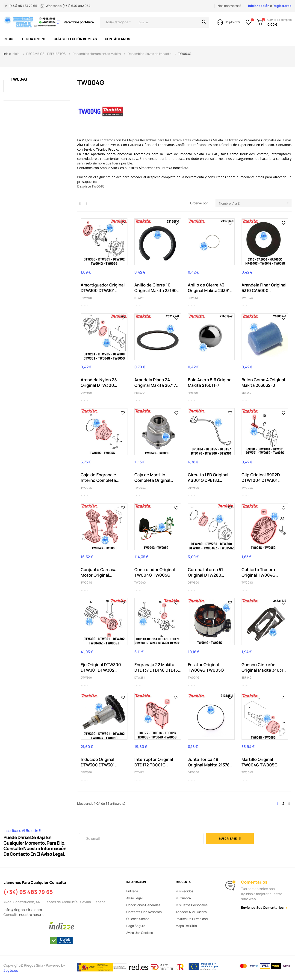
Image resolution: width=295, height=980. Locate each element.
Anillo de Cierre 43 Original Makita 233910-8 (211, 288)
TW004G (19, 79)
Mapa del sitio (186, 926)
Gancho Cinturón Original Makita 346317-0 (264, 667)
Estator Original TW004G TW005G (206, 667)
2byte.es (11, 970)
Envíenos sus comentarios (262, 907)
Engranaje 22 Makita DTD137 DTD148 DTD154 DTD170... (157, 667)
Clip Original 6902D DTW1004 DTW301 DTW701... (261, 477)
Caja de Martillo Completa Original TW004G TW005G (152, 477)
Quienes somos (138, 919)
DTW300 (86, 298)
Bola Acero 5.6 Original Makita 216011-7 (210, 382)
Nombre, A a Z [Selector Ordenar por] (255, 203)
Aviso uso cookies (140, 933)
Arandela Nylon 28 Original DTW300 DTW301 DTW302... (99, 382)
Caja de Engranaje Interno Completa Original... (98, 477)
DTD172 (139, 772)
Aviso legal (134, 898)
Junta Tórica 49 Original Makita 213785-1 (211, 762)
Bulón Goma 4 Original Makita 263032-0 (263, 382)
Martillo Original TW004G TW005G (260, 762)
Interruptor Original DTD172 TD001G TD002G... (154, 762)
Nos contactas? (229, 6)
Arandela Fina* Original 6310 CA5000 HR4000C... (264, 288)
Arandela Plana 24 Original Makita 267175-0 (157, 382)
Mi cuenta (183, 898)
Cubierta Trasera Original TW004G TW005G (258, 572)
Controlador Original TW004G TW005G (155, 572)
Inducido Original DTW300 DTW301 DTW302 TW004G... (100, 762)
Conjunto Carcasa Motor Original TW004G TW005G (99, 572)
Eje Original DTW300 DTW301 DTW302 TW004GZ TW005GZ (101, 667)
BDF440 (246, 393)
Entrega (132, 891)
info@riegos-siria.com (23, 910)
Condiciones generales (143, 905)
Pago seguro (136, 926)
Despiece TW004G (91, 186)
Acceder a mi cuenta (191, 912)
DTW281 (140, 678)
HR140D (139, 393)
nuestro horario (32, 915)
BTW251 (139, 298)
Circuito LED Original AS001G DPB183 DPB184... (208, 477)
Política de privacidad (192, 919)
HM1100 (193, 393)
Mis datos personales (192, 905)
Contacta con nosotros (144, 912)
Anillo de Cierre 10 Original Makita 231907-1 (158, 288)
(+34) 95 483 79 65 (28, 892)
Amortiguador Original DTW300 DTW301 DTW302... (103, 288)
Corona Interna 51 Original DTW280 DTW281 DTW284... (206, 572)
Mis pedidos (184, 891)
